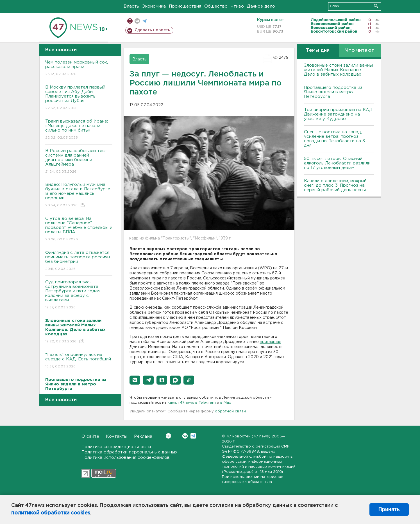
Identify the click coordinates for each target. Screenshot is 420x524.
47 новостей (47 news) (248, 436)
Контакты (117, 436)
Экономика (154, 6)
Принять (389, 509)
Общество (216, 6)
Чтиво (237, 6)
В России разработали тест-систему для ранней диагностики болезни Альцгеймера (79, 162)
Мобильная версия (130, 21)
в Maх (226, 403)
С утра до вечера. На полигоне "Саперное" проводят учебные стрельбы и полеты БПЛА (79, 229)
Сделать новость (152, 30)
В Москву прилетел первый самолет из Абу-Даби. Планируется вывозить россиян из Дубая (79, 98)
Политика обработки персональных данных (130, 452)
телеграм (145, 21)
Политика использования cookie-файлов (126, 458)
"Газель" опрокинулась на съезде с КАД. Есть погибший (79, 361)
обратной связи (230, 411)
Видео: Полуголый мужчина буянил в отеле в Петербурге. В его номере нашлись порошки (79, 195)
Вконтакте (168, 436)
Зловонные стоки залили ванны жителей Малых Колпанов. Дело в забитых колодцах (338, 70)
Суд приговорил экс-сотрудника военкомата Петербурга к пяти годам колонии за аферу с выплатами (79, 295)
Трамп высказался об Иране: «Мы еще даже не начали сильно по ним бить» (79, 130)
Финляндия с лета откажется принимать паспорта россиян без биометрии (79, 261)
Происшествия (185, 6)
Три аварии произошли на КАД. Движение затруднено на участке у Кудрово (339, 114)
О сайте (90, 436)
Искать (376, 6)
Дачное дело (261, 6)
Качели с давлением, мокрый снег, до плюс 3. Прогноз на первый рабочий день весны (335, 185)
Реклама (143, 436)
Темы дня (318, 50)
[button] (135, 380)
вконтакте (137, 21)
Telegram (193, 436)
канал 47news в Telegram (192, 403)
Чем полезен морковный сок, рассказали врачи (79, 68)
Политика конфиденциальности (116, 447)
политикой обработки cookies (51, 513)
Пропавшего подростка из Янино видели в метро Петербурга (333, 92)
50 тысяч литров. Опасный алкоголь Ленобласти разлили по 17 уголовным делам (337, 163)
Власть (131, 6)
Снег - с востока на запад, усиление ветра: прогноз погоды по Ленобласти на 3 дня (334, 139)
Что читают (360, 50)
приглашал (271, 342)
